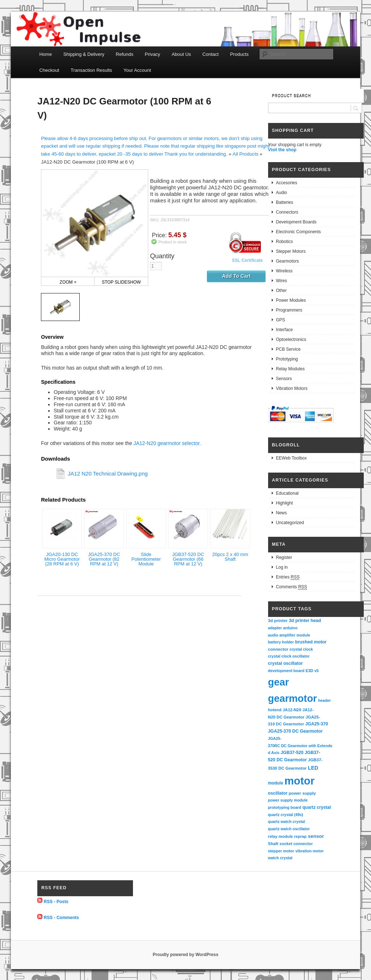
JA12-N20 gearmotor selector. (167, 443)
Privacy (153, 54)
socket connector (296, 844)
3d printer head (305, 621)
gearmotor (293, 698)
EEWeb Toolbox (291, 458)
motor (299, 781)
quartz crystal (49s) (286, 815)
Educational (287, 493)
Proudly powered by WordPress (185, 955)
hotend (275, 710)
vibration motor (309, 851)
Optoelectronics (291, 339)
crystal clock (301, 649)
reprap (300, 836)
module (276, 783)
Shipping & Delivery (84, 54)
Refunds (125, 54)
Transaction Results (91, 70)
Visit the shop (282, 150)
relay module (281, 836)
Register (284, 557)
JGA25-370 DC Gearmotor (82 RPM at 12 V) (104, 559)
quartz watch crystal (287, 822)
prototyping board (285, 807)
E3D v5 (312, 671)
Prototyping (287, 359)
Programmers (289, 310)
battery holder (281, 642)
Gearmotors (287, 261)
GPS (281, 320)
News (282, 513)
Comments (292, 587)
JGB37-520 (292, 753)
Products (239, 54)
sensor (316, 836)
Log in (282, 567)
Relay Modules (290, 369)
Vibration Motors (292, 388)
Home (45, 54)
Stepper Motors (291, 251)
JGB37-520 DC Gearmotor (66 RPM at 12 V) (188, 559)
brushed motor (311, 642)
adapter (275, 628)
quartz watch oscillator (289, 829)
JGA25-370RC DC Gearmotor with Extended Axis (300, 746)
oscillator (278, 793)
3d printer (278, 620)
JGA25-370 (316, 724)
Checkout (49, 70)
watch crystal (280, 858)
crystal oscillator (285, 663)
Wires (282, 281)
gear (279, 682)
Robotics (285, 242)
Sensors (284, 379)
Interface (285, 330)
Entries (288, 577)
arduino (290, 628)
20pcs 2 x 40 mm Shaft (230, 557)
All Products (245, 154)
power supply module (288, 800)
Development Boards (296, 222)
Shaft (273, 844)
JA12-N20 (292, 710)
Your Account (137, 70)
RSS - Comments (61, 918)
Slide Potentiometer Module (146, 559)
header (324, 700)
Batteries (285, 202)
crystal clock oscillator (289, 656)
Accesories (287, 183)
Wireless (284, 271)
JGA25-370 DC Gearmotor (295, 731)
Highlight (285, 503)
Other (282, 291)
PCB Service (288, 349)
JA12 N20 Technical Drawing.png (108, 473)
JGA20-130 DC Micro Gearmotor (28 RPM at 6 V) (62, 559)
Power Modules (291, 300)
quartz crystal (317, 807)
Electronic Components (299, 232)
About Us (181, 54)
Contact (211, 54)
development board (286, 671)
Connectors (287, 212)
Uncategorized (290, 523)
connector (278, 649)
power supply (302, 793)
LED (313, 768)
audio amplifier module (289, 635)
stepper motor (281, 851)
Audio (282, 193)
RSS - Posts (56, 901)
